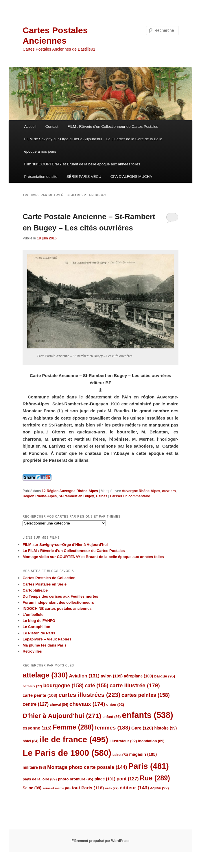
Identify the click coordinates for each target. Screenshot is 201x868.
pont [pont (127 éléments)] (128, 779)
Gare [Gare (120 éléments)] (142, 728)
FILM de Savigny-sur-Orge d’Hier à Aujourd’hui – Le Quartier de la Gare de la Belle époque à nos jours (93, 145)
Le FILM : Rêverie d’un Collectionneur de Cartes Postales (74, 551)
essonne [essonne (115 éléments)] (37, 728)
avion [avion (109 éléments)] (112, 676)
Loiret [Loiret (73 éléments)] (120, 755)
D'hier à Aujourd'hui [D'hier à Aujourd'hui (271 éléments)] (62, 716)
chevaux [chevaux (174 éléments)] (87, 704)
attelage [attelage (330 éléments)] (45, 675)
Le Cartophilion (36, 627)
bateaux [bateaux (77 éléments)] (32, 686)
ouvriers (169, 491)
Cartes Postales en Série (45, 584)
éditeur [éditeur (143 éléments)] (134, 788)
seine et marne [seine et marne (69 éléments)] (57, 788)
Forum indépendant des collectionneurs (58, 602)
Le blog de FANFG (39, 621)
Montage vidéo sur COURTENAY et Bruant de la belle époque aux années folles (93, 557)
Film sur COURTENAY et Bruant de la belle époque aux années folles (82, 164)
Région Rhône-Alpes (40, 496)
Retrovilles (32, 651)
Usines (102, 496)
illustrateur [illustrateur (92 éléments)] (123, 741)
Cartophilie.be (35, 590)
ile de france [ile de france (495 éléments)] (74, 739)
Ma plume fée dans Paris (45, 645)
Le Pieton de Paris (39, 633)
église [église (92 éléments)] (159, 788)
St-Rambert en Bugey (76, 496)
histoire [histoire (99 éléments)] (165, 728)
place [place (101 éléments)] (105, 779)
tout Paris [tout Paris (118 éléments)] (88, 788)
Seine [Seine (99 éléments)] (32, 788)
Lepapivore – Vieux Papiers (47, 639)
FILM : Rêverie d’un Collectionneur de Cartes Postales (113, 126)
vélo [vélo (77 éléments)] (112, 788)
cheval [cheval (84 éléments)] (59, 705)
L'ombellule (33, 615)
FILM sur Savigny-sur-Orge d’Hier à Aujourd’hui (65, 545)
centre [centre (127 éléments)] (36, 704)
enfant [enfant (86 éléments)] (111, 717)
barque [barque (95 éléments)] (165, 676)
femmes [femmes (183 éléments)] (113, 728)
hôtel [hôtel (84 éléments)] (31, 741)
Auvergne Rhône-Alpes (141, 491)
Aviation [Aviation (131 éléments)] (84, 676)
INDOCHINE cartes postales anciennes (57, 608)
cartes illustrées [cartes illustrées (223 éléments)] (89, 695)
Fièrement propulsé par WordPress (101, 841)
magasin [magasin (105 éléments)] (143, 754)
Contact (52, 126)
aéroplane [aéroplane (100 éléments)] (138, 676)
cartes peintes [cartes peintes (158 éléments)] (145, 695)
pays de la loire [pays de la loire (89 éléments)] (40, 779)
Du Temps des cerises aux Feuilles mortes (60, 596)
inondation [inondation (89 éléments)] (151, 741)
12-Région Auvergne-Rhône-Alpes (70, 491)
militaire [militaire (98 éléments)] (34, 768)
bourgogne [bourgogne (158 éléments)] (63, 686)
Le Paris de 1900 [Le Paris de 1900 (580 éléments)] (67, 753)
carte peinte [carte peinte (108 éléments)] (40, 695)
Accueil (30, 126)
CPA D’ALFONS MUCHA (131, 177)
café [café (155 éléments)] (96, 686)
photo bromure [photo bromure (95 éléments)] (75, 779)
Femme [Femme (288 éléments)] (73, 727)
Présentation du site (41, 177)
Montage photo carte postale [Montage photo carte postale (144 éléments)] (87, 767)
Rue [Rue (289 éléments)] (155, 778)
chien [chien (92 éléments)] (115, 704)
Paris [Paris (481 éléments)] (149, 766)
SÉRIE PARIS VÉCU (84, 177)
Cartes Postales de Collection (49, 578)
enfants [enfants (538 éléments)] (148, 715)
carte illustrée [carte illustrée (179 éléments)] (135, 685)
